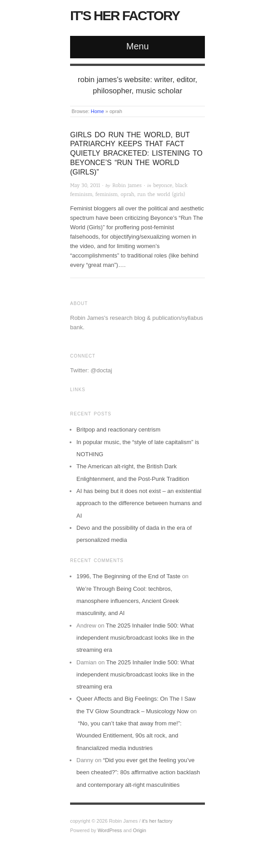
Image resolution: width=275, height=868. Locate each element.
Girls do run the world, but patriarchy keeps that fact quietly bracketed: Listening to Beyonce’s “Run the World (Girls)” (136, 153)
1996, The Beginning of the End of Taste (129, 576)
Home (97, 111)
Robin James (127, 185)
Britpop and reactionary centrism (118, 430)
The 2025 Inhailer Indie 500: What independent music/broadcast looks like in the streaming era (135, 638)
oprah (128, 194)
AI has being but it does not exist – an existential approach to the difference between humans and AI (139, 503)
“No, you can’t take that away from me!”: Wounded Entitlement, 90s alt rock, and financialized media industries (129, 736)
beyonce (163, 185)
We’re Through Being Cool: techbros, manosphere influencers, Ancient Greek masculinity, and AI (128, 601)
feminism (106, 194)
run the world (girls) (161, 194)
